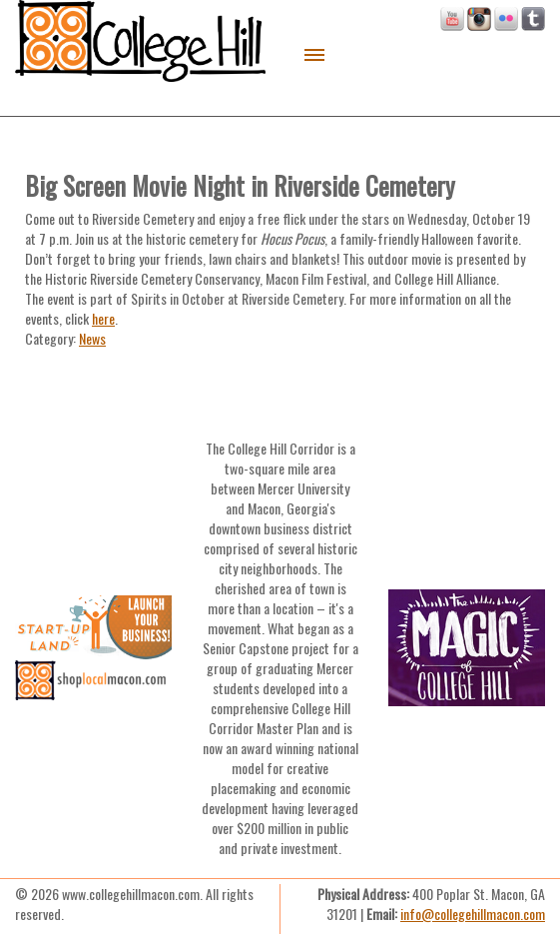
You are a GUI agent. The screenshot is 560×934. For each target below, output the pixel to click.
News (92, 338)
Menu (315, 55)
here (103, 318)
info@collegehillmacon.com (473, 914)
